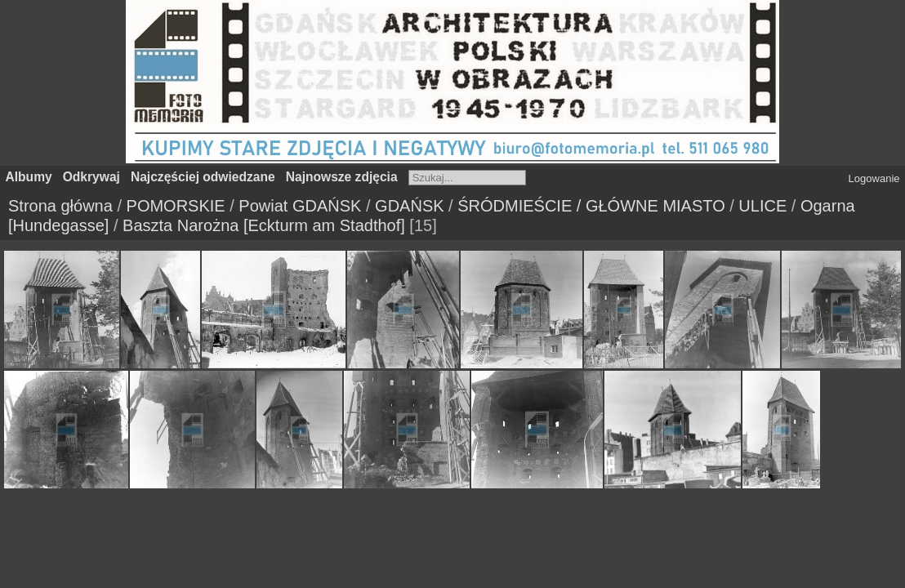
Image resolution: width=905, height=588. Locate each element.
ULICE (762, 206)
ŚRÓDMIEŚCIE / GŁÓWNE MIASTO (591, 206)
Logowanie (874, 178)
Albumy (29, 177)
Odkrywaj (91, 177)
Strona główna (60, 206)
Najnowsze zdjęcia (342, 177)
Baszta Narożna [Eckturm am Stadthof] (264, 225)
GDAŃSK (409, 206)
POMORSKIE (176, 206)
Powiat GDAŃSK (300, 206)
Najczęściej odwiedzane (203, 177)
